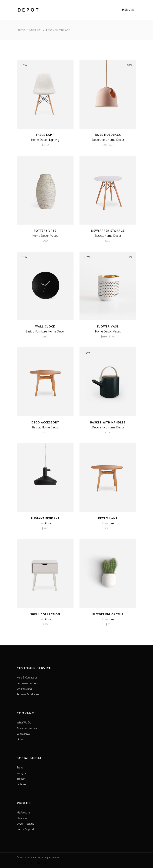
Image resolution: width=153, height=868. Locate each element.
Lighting (54, 140)
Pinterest (22, 784)
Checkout (22, 818)
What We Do (24, 723)
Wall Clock (45, 327)
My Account (23, 813)
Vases (54, 236)
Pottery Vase (45, 231)
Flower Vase (108, 327)
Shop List (35, 30)
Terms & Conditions (28, 694)
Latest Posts (23, 734)
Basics (99, 236)
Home (21, 30)
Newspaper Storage (108, 231)
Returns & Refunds (27, 683)
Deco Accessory (45, 423)
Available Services (27, 728)
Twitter (21, 768)
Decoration (99, 140)
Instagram (22, 773)
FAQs (20, 739)
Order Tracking (25, 824)
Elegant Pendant (45, 519)
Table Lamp (45, 135)
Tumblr (21, 779)
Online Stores (25, 689)
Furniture (41, 332)
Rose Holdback (108, 135)
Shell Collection (45, 615)
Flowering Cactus (108, 615)
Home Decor (39, 140)
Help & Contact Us (27, 678)
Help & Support (25, 829)
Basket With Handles (108, 423)
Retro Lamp (108, 519)
